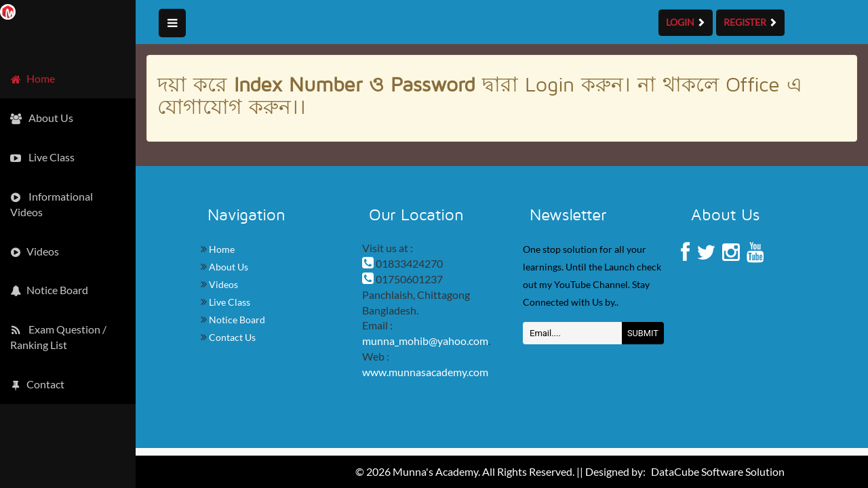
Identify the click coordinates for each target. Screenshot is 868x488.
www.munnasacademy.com (425, 372)
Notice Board (236, 320)
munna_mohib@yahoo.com (425, 341)
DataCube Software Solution (718, 471)
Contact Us (231, 337)
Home (221, 249)
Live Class (229, 302)
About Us (228, 267)
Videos (222, 284)
